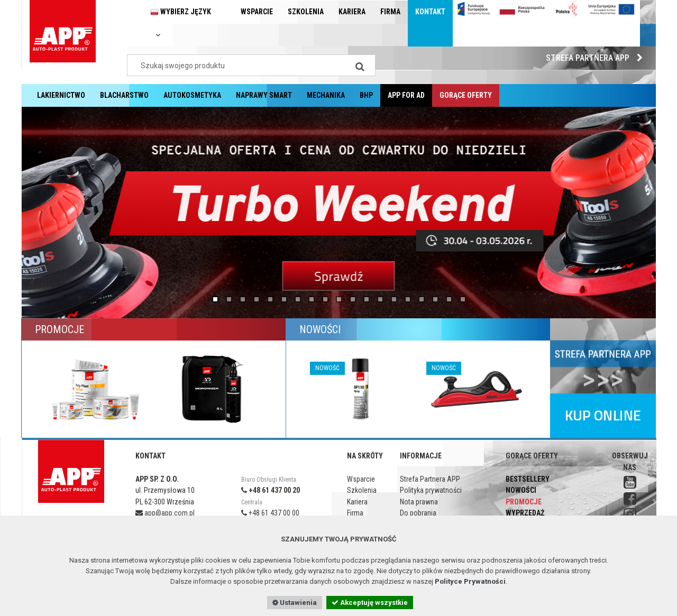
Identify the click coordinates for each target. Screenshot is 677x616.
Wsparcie (257, 12)
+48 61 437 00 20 (271, 490)
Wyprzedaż (525, 513)
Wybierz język (181, 23)
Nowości (521, 490)
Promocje (524, 502)
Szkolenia (306, 12)
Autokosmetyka (192, 95)
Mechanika (326, 95)
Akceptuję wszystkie (370, 603)
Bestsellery (528, 479)
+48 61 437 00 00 (270, 513)
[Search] (360, 65)
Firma (390, 12)
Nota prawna (419, 502)
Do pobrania (418, 513)
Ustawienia (295, 603)
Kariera (352, 12)
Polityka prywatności (431, 490)
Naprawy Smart (264, 95)
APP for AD (406, 95)
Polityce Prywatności (470, 581)
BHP (366, 95)
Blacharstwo (124, 95)
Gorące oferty (466, 95)
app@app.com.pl (165, 513)
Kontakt (430, 12)
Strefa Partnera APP (597, 58)
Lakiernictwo (61, 95)
